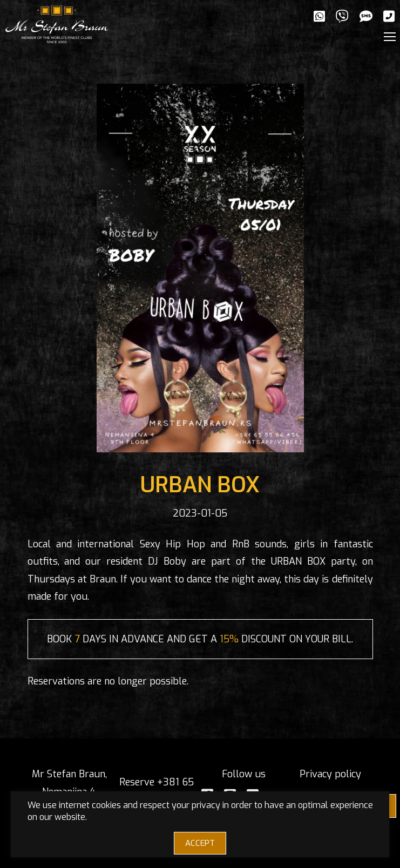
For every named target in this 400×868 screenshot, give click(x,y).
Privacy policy (330, 774)
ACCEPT (200, 843)
